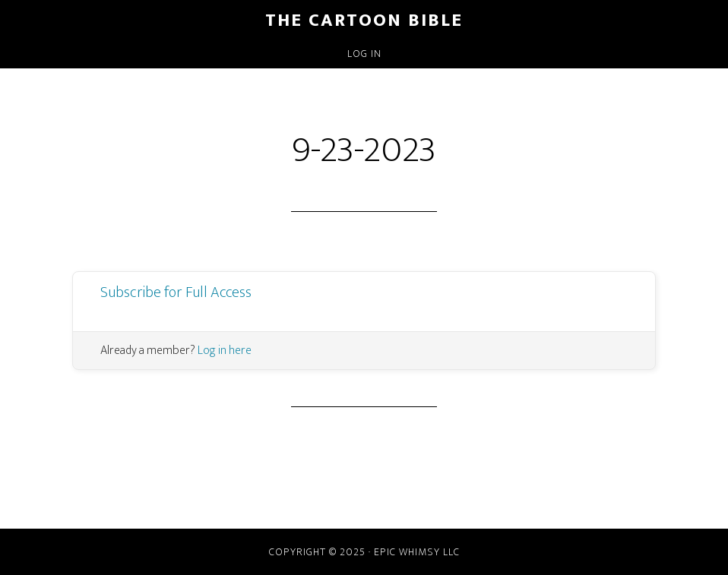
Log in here (225, 351)
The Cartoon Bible (364, 21)
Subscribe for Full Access (176, 292)
